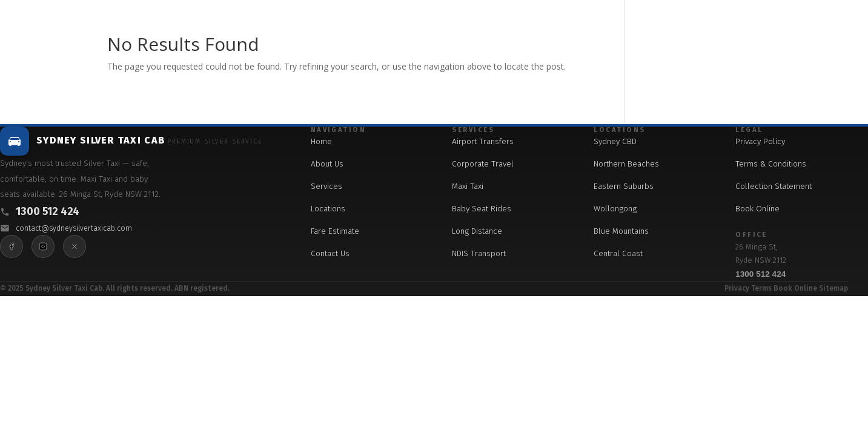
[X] (75, 246)
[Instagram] (43, 246)
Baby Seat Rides (482, 209)
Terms (761, 288)
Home (321, 141)
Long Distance (477, 231)
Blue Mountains (621, 231)
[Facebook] (12, 246)
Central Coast (618, 253)
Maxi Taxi (468, 186)
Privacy (737, 288)
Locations (328, 209)
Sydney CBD (615, 141)
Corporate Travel (483, 164)
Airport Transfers (483, 141)
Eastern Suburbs (624, 186)
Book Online (757, 209)
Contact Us (330, 253)
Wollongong (615, 209)
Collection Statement (774, 186)
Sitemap (833, 288)
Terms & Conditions (771, 164)
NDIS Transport (479, 253)
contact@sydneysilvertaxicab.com (74, 228)
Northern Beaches (626, 164)
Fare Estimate (335, 231)
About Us (327, 164)
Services (326, 186)
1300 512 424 (48, 212)
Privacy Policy (760, 141)
